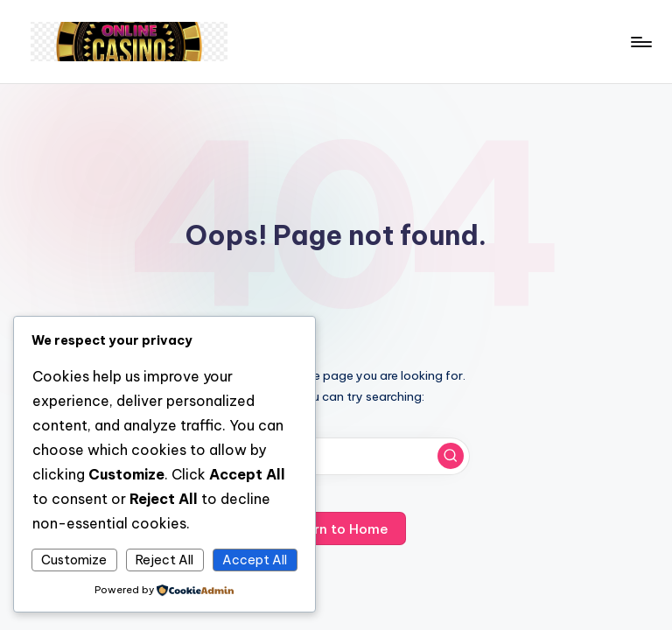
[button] (451, 456)
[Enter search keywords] (336, 456)
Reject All (164, 560)
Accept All (255, 560)
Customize (74, 560)
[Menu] (640, 42)
